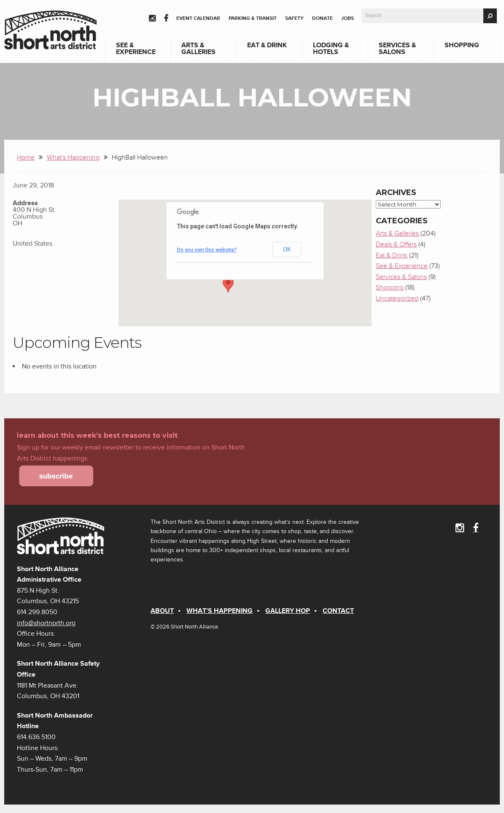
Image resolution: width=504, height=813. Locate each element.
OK (287, 249)
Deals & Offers (396, 244)
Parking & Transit (253, 18)
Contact (338, 611)
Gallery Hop (288, 611)
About (162, 611)
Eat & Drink (267, 45)
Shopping (462, 45)
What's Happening (73, 157)
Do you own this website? (207, 250)
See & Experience (136, 49)
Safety (294, 18)
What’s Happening (220, 611)
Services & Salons (397, 49)
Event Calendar (198, 18)
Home (26, 157)
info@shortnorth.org (46, 623)
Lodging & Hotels (331, 49)
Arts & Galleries (198, 49)
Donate (322, 18)
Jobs (348, 18)
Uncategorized (397, 298)
